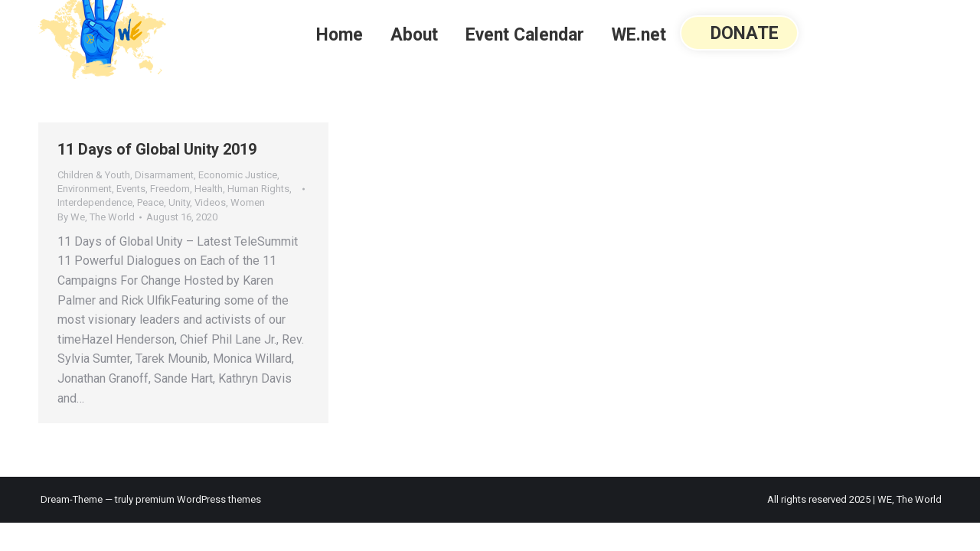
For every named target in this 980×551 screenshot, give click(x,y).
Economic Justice (238, 175)
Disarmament (164, 175)
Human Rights (258, 189)
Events (131, 189)
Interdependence (95, 202)
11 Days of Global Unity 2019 (157, 149)
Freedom (170, 189)
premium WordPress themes (198, 499)
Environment (85, 189)
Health (209, 189)
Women (248, 202)
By (96, 217)
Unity (179, 202)
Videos (210, 202)
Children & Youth (94, 175)
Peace (150, 202)
